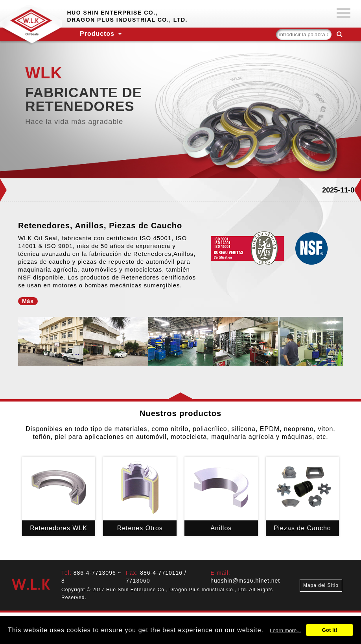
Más (28, 301)
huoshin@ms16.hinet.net (245, 581)
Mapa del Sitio (321, 585)
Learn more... (285, 630)
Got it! (329, 630)
